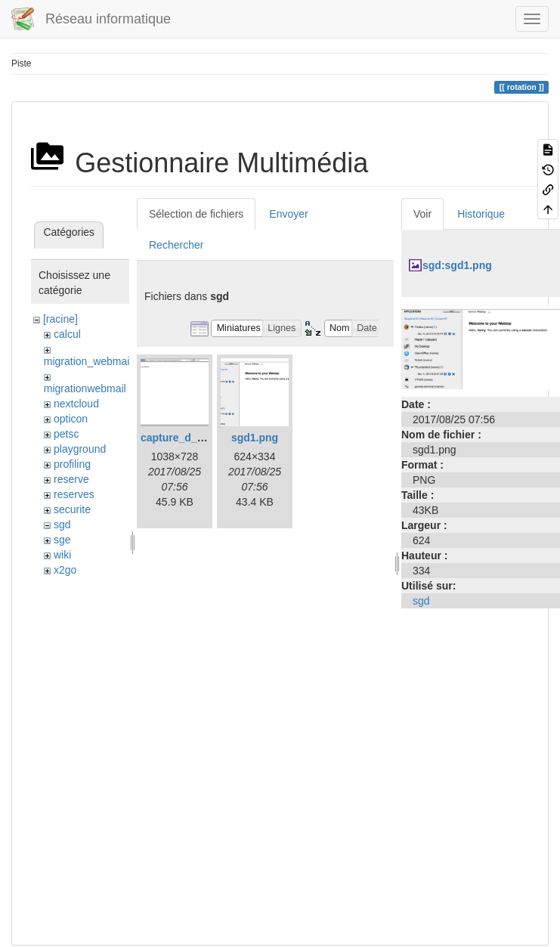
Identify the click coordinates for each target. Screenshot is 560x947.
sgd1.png (255, 438)
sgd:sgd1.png (457, 265)
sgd (62, 525)
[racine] (60, 319)
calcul (67, 334)
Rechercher (176, 245)
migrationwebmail (85, 388)
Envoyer (288, 214)
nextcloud (76, 404)
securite (72, 509)
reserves (74, 494)
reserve (71, 479)
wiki (62, 555)
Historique (481, 214)
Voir (422, 214)
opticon (71, 419)
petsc (66, 434)
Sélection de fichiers (196, 214)
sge (62, 540)
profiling (72, 464)
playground (80, 449)
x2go (65, 570)
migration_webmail (88, 361)
